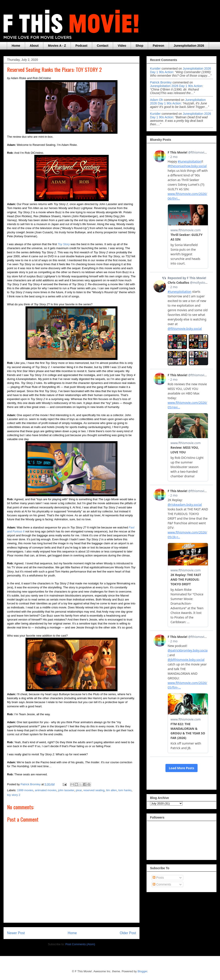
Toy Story (64, 244)
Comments (162, 884)
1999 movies (25, 790)
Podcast (81, 46)
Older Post (128, 933)
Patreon (158, 46)
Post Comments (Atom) (80, 944)
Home (16, 46)
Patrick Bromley (161, 82)
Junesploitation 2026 (189, 46)
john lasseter (66, 790)
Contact (103, 46)
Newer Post (16, 933)
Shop (139, 46)
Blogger (142, 971)
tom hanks (125, 790)
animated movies (46, 790)
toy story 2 (14, 795)
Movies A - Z (57, 46)
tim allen (111, 790)
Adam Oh (157, 100)
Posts (158, 878)
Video (122, 46)
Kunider (155, 69)
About (34, 46)
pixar (79, 790)
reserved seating (94, 790)
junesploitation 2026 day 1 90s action (176, 86)
